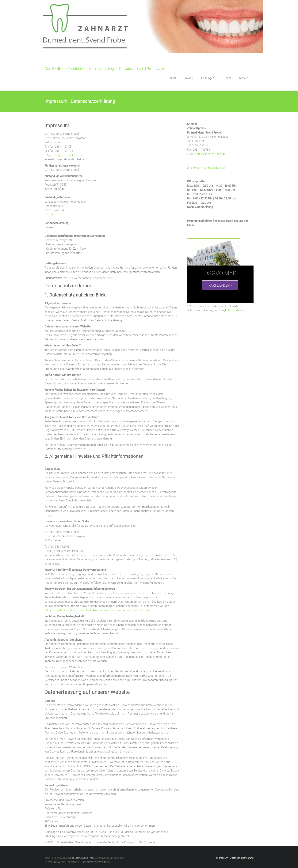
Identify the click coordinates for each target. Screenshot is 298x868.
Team (228, 78)
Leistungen (208, 78)
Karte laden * (220, 285)
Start (173, 78)
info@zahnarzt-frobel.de (68, 155)
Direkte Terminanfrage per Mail (206, 168)
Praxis (187, 78)
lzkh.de (49, 214)
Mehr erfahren (237, 310)
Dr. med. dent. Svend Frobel (68, 63)
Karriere (243, 78)
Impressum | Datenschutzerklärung (235, 858)
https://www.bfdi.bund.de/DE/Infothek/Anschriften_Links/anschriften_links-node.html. (97, 610)
